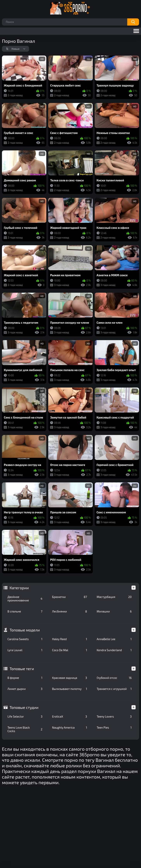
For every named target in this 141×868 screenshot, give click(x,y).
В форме (25, 678)
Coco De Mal (70, 650)
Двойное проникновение (25, 599)
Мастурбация (114, 597)
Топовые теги (22, 669)
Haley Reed (70, 639)
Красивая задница (70, 678)
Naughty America (70, 727)
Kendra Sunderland (114, 650)
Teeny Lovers (114, 716)
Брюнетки (70, 597)
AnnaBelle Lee (114, 639)
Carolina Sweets (25, 639)
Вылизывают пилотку (70, 689)
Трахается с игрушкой (114, 689)
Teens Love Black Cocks (25, 729)
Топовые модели (25, 630)
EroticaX (70, 716)
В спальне (25, 611)
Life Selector (25, 716)
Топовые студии (24, 707)
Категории (19, 588)
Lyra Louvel (25, 650)
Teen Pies (114, 727)
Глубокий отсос (114, 678)
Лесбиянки (70, 611)
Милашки (114, 611)
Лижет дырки (25, 689)
